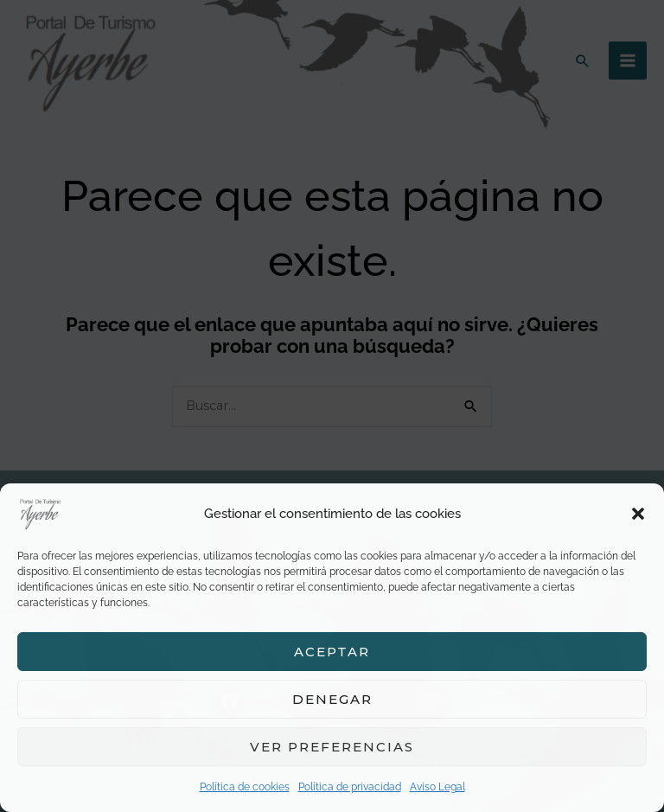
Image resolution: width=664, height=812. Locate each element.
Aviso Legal (437, 787)
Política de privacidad (350, 787)
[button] (638, 514)
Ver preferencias (332, 747)
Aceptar (332, 652)
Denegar (332, 699)
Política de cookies (245, 787)
